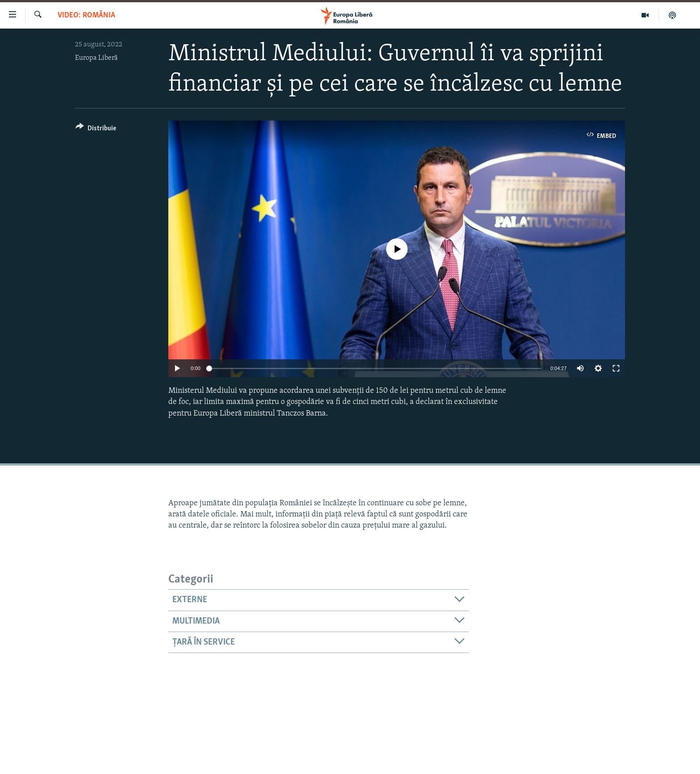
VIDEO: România (86, 15)
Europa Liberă (96, 58)
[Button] (96, 130)
